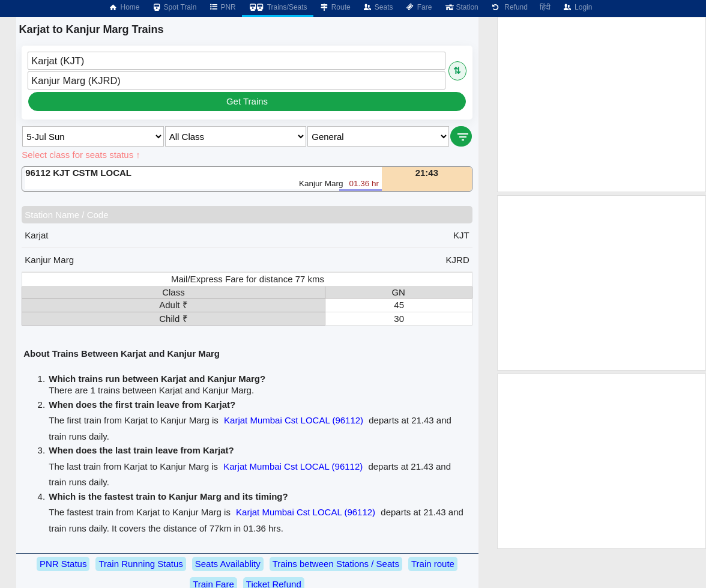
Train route (433, 564)
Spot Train (174, 7)
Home (124, 7)
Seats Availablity (228, 564)
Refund (509, 7)
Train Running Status (140, 564)
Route (335, 7)
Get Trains (247, 101)
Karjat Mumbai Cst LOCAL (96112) (294, 420)
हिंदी (545, 7)
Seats (378, 7)
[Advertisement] (602, 105)
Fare (419, 7)
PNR (222, 7)
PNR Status (63, 564)
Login (577, 7)
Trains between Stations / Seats (336, 564)
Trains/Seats (278, 7)
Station (461, 7)
